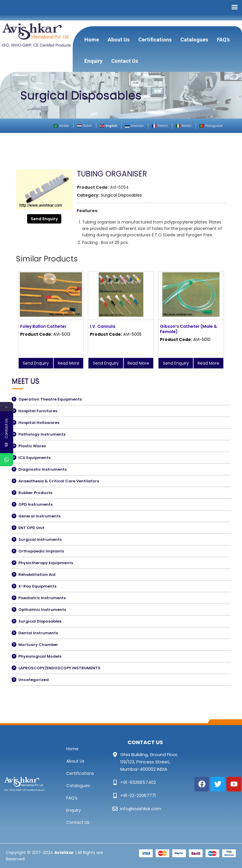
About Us (119, 40)
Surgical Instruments (40, 539)
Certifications (155, 40)
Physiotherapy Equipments (46, 563)
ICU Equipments (34, 458)
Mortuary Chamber (38, 645)
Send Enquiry (44, 219)
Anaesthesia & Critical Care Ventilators (59, 481)
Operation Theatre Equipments (50, 399)
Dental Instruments (38, 633)
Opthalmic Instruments (42, 610)
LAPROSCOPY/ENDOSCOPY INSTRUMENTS (59, 668)
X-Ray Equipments (37, 586)
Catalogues (194, 40)
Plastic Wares (32, 446)
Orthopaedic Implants (41, 551)
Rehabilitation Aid (37, 575)
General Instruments (39, 516)
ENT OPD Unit (31, 528)
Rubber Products (35, 493)
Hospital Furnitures (38, 411)
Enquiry (93, 61)
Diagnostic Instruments (42, 469)
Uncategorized (34, 680)
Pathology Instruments (42, 434)
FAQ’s (223, 40)
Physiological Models (40, 656)
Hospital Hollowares (39, 423)
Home (92, 40)
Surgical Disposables (121, 195)
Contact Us (125, 61)
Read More (69, 363)
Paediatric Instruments (42, 598)
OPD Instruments (35, 504)
